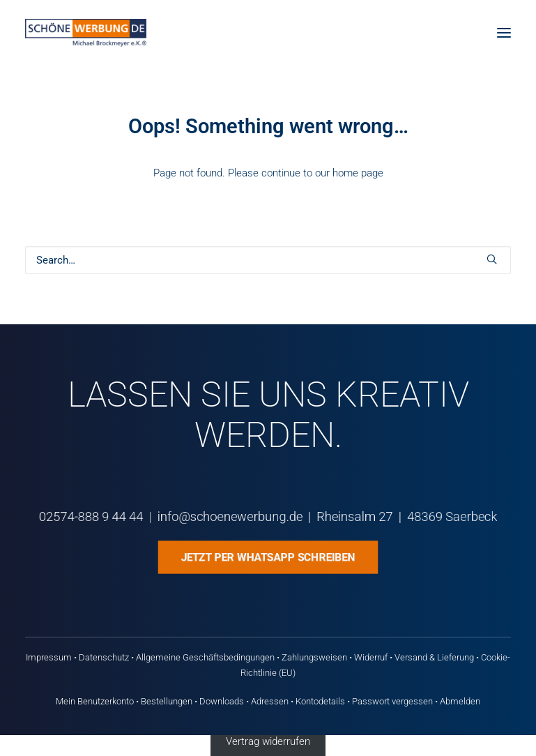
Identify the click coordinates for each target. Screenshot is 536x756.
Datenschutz (104, 657)
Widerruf (371, 657)
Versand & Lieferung (434, 657)
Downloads (222, 701)
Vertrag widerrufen (268, 741)
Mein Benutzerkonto (95, 701)
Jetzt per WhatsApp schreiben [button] (268, 557)
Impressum (49, 657)
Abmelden (460, 701)
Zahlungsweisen (314, 657)
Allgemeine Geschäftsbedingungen (205, 657)
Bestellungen (167, 701)
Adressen (270, 701)
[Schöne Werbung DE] (86, 33)
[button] (504, 33)
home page (358, 173)
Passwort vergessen (392, 701)
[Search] (268, 260)
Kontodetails (320, 701)
